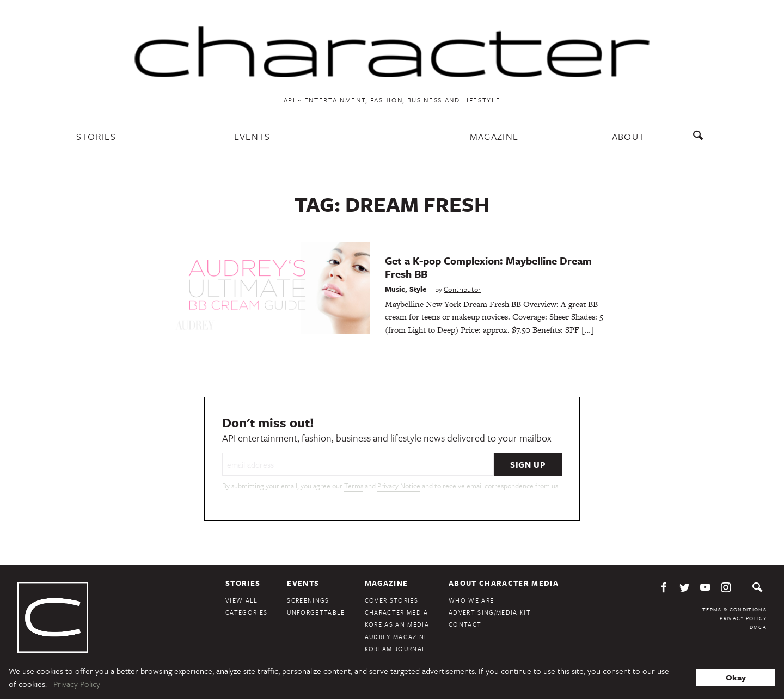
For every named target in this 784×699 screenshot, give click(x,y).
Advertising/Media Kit (490, 612)
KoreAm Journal (396, 649)
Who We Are (471, 600)
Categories (246, 612)
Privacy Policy (743, 618)
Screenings (308, 600)
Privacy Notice (399, 486)
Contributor (462, 289)
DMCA (758, 627)
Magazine (494, 136)
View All (242, 600)
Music (395, 289)
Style (418, 289)
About (629, 136)
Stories (96, 136)
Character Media (397, 612)
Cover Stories (391, 600)
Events (252, 136)
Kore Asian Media (397, 624)
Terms (354, 486)
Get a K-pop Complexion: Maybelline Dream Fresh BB (488, 267)
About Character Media (504, 583)
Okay (736, 677)
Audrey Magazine (397, 637)
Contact (465, 624)
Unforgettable (316, 612)
